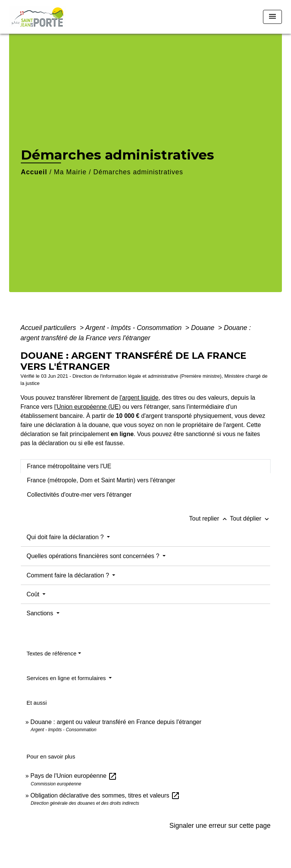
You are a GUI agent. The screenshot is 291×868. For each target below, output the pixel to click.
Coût (34, 594)
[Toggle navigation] (272, 17)
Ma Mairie (70, 172)
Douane (204, 328)
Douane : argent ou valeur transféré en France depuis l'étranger (116, 722)
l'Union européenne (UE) (88, 407)
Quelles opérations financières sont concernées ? (94, 556)
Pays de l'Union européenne (74, 776)
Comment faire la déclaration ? (69, 575)
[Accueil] (38, 17)
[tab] (145, 466)
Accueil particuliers (49, 328)
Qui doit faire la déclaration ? (66, 537)
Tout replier (210, 518)
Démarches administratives (138, 172)
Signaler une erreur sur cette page (220, 826)
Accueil (34, 172)
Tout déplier (250, 518)
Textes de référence (52, 653)
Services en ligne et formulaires (67, 678)
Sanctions (41, 613)
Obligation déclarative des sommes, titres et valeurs (105, 795)
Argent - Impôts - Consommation (134, 328)
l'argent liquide (139, 398)
